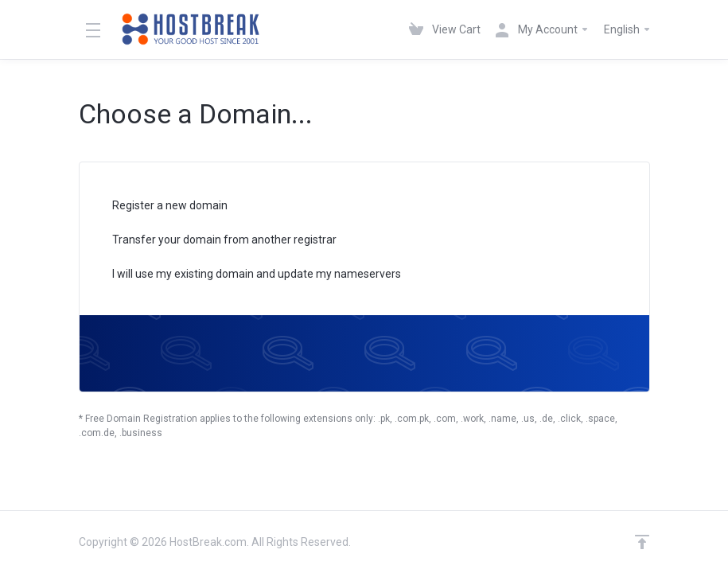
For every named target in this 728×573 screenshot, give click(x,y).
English (628, 29)
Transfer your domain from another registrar (214, 241)
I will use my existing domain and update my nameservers (246, 275)
